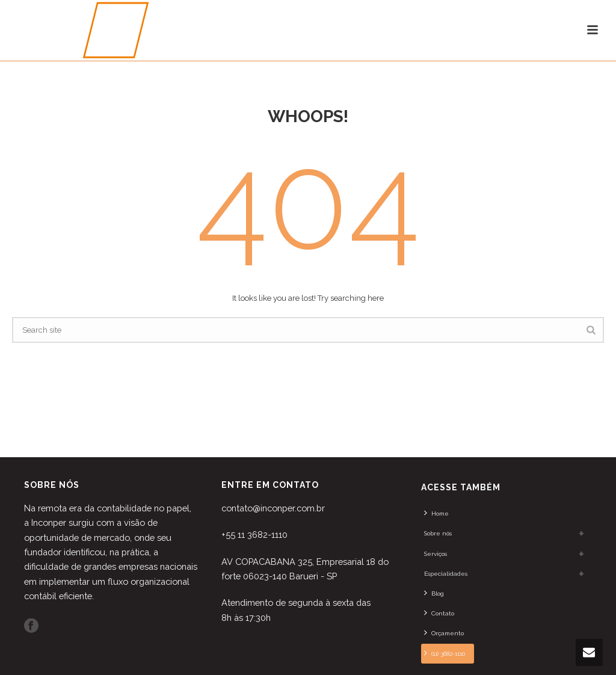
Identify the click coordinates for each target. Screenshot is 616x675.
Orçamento (444, 632)
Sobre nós (438, 533)
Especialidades (446, 574)
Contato (439, 612)
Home (436, 513)
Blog (434, 593)
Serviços (436, 554)
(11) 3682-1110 (445, 653)
